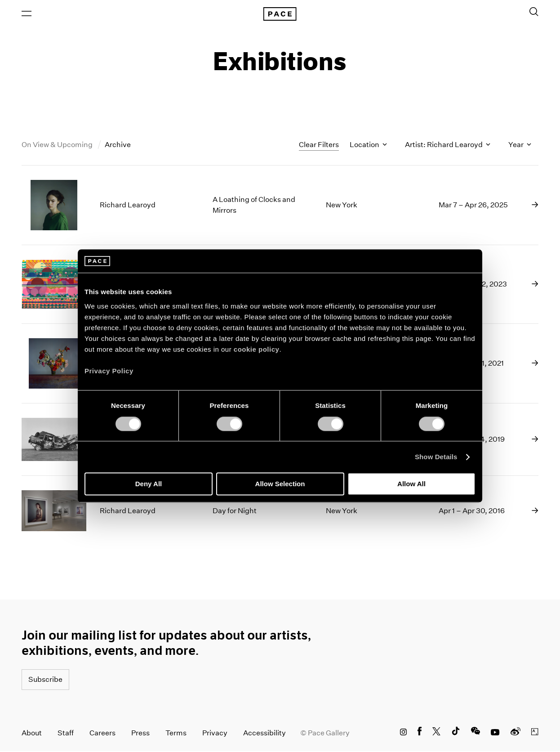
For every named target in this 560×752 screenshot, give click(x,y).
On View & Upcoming (58, 145)
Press (140, 734)
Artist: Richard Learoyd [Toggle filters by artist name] (448, 145)
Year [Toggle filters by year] (520, 145)
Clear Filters (319, 145)
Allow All (411, 484)
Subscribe (45, 680)
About (32, 734)
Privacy (215, 734)
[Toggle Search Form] (534, 12)
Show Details (436, 457)
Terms (176, 734)
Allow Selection (280, 484)
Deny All (149, 484)
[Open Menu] (27, 14)
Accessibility (264, 734)
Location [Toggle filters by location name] (368, 145)
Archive (118, 145)
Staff (66, 734)
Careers (102, 734)
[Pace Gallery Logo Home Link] (280, 14)
